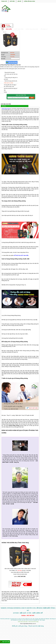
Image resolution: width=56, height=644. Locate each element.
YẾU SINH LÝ (44, 29)
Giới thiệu (4, 106)
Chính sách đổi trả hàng (33, 622)
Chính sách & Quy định (23, 622)
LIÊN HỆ (19, 1)
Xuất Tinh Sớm (19, 29)
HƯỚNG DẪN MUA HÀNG (29, 1)
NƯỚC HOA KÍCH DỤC (32, 29)
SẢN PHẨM (9, 29)
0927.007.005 (5, 642)
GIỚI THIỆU (12, 1)
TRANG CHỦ (4, 1)
